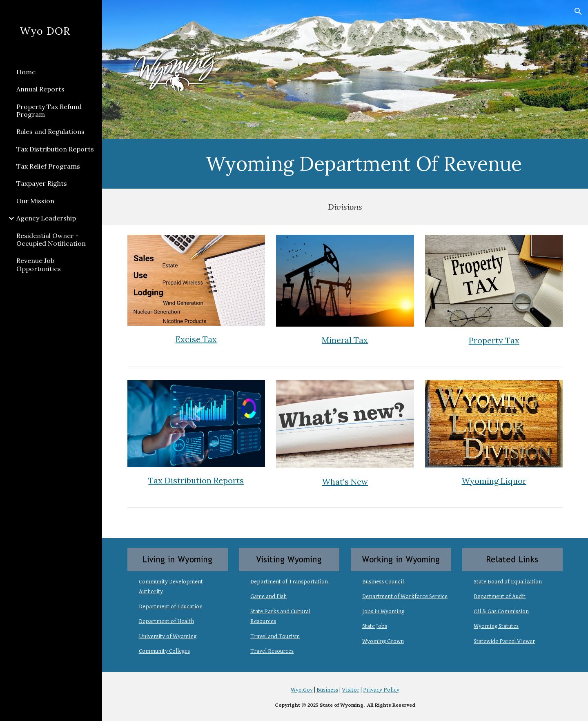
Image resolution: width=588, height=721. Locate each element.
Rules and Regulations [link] (50, 131)
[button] (578, 11)
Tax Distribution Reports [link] (55, 149)
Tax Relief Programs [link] (48, 166)
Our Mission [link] (35, 201)
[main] (364, 164)
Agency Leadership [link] (46, 218)
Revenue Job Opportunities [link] (39, 264)
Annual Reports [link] (40, 89)
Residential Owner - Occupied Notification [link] (51, 239)
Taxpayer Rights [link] (42, 183)
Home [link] (26, 72)
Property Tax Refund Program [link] (49, 110)
